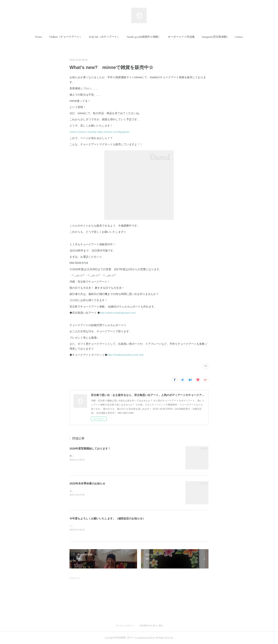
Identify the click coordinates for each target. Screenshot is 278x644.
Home (39, 37)
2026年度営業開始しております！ (90, 449)
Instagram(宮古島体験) (215, 37)
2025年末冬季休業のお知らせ (87, 483)
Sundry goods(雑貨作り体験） (144, 37)
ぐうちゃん (85, 601)
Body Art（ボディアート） (104, 37)
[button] (39, 37)
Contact (239, 37)
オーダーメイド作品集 (181, 37)
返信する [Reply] (202, 611)
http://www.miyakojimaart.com (118, 313)
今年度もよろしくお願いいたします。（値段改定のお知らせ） (107, 518)
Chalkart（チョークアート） (66, 37)
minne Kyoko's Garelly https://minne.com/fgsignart (100, 132)
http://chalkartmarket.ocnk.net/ (125, 355)
